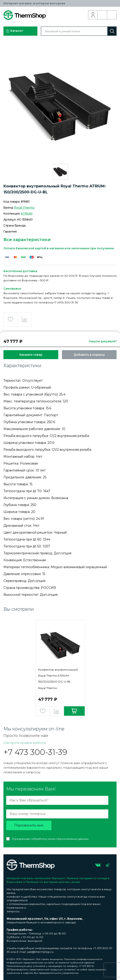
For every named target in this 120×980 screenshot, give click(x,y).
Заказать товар (31, 355)
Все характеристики (27, 240)
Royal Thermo (24, 208)
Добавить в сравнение (25, 319)
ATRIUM (27, 214)
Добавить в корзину (89, 355)
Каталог (14, 31)
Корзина (112, 15)
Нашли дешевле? (103, 341)
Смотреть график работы (25, 743)
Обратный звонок (102, 15)
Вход (93, 15)
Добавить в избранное (11, 319)
